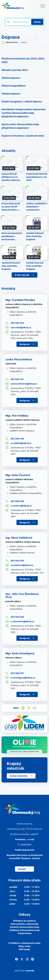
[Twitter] (22, 959)
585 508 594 (15, 561)
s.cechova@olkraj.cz (19, 506)
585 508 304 (15, 439)
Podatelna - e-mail (25, 839)
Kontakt (24, 869)
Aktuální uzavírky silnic (15, 70)
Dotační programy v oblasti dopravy (22, 101)
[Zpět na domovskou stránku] (13, 6)
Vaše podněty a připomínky (24, 924)
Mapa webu (24, 946)
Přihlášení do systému (24, 921)
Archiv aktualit (24, 275)
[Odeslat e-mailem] (34, 708)
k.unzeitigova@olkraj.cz (20, 678)
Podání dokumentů (24, 850)
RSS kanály (24, 949)
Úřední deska (25, 933)
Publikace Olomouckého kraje (25, 930)
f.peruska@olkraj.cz (18, 327)
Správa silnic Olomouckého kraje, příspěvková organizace (20, 126)
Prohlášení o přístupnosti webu (25, 943)
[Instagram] (27, 959)
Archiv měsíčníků (21, 776)
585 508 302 (15, 323)
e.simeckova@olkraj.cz (20, 621)
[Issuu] (33, 959)
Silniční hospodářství (14, 86)
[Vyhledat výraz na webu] (21, 22)
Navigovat (27, 344)
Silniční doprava (11, 78)
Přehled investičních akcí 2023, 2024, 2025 (23, 60)
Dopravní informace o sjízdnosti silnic (23, 136)
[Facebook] (17, 959)
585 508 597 (15, 673)
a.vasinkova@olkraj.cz (19, 565)
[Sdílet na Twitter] (29, 708)
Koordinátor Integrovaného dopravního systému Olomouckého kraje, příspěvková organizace (24, 113)
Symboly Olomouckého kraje (25, 927)
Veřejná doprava (11, 94)
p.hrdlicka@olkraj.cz (18, 443)
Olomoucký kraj (10, 42)
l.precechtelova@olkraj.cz (21, 384)
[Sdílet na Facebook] (23, 708)
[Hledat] (37, 22)
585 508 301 (15, 379)
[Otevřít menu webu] (43, 6)
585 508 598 (15, 617)
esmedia (30, 971)
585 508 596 (15, 501)
